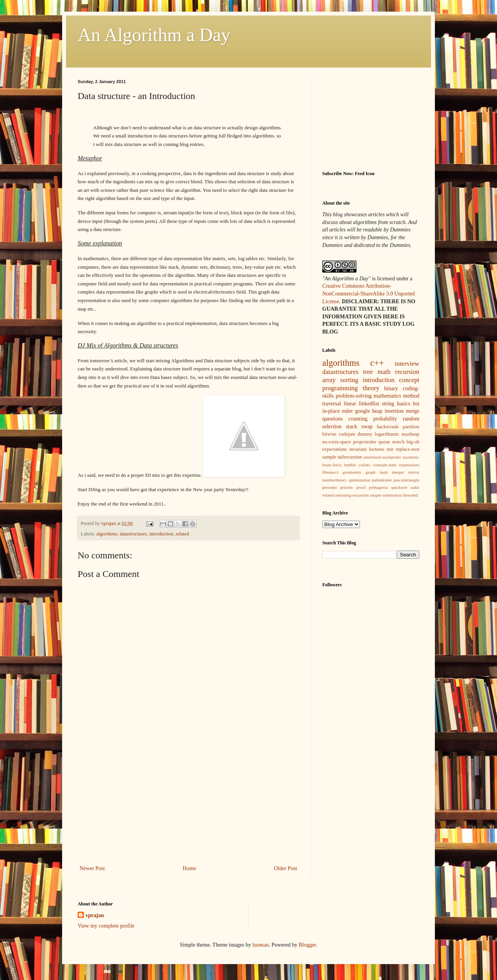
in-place (331, 411)
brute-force (332, 465)
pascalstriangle (407, 480)
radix (415, 487)
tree (368, 372)
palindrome (382, 480)
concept (409, 380)
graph (370, 472)
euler (348, 411)
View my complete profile (106, 926)
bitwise (329, 434)
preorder (330, 487)
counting (358, 419)
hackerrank (388, 427)
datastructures (133, 534)
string (388, 404)
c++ (377, 363)
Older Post (286, 868)
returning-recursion (352, 495)
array (329, 380)
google (363, 411)
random (411, 419)
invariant (358, 449)
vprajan (95, 915)
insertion (394, 411)
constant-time (385, 465)
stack (352, 427)
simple (375, 495)
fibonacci (330, 472)
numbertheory (335, 480)
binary (391, 388)
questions (333, 419)
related (182, 534)
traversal (332, 404)
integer (398, 472)
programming (340, 388)
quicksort (399, 487)
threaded (411, 495)
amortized (372, 457)
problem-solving (354, 396)
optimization (359, 480)
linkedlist (369, 404)
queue (384, 442)
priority (347, 487)
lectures (376, 449)
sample (329, 457)
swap (367, 427)
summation (392, 495)
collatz (365, 465)
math (384, 372)
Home (189, 868)
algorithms (107, 534)
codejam (347, 434)
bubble (350, 465)
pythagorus (379, 487)
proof (361, 487)
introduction (162, 534)
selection (332, 427)
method (411, 396)
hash (384, 472)
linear (350, 404)
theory (371, 388)
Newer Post (92, 868)
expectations (335, 449)
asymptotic (392, 457)
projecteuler (365, 442)
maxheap (411, 434)
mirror (414, 472)
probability (385, 419)
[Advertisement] (188, 805)
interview (407, 364)
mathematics (387, 396)
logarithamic (387, 434)
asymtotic (411, 457)
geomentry (352, 472)
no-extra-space (337, 442)
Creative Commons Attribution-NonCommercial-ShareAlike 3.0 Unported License (368, 294)
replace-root (408, 449)
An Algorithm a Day (154, 35)
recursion (407, 372)
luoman (261, 945)
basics (403, 404)
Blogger (307, 945)
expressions (409, 465)
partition (411, 427)
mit (390, 449)
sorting (349, 380)
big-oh (413, 442)
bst (416, 404)
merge (413, 411)
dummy (365, 434)
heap (377, 411)
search (398, 442)
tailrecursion (350, 457)
